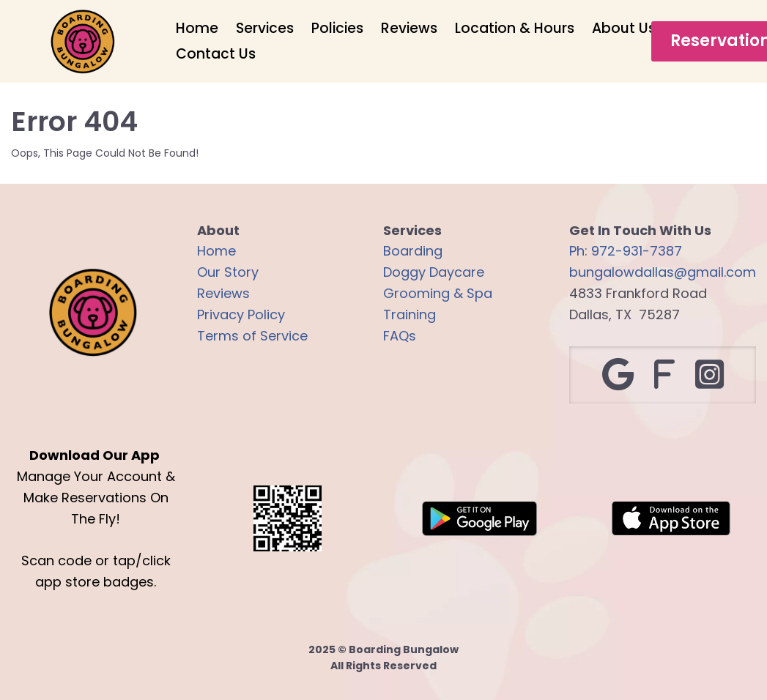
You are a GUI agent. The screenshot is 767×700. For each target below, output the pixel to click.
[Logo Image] (83, 42)
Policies (337, 28)
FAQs (400, 336)
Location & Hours (515, 28)
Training (410, 314)
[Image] (480, 520)
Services (265, 28)
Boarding (413, 251)
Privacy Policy (241, 314)
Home (197, 28)
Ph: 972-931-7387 (626, 251)
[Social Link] (618, 375)
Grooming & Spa (438, 293)
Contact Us (216, 54)
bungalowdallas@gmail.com (663, 272)
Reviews (409, 28)
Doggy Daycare (434, 272)
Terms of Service (252, 336)
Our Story (228, 272)
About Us (624, 28)
